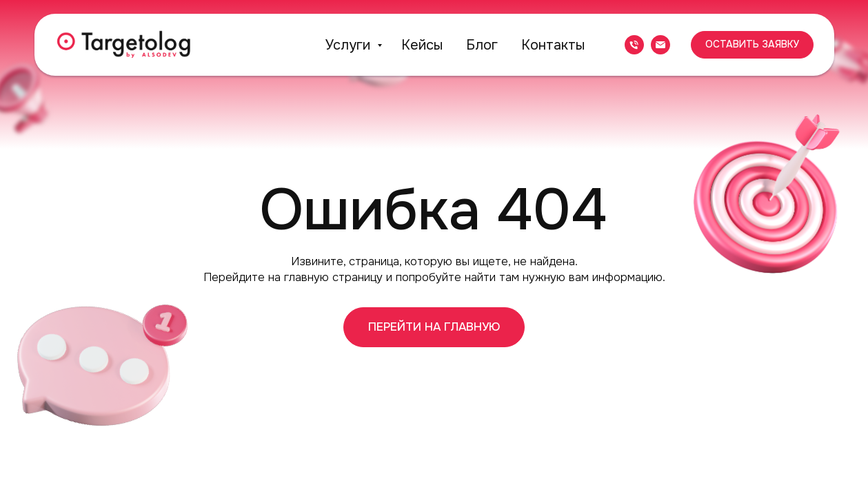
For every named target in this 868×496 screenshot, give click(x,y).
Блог (482, 45)
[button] (752, 45)
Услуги (350, 45)
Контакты (553, 45)
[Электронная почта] (660, 45)
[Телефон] (634, 45)
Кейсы (422, 45)
